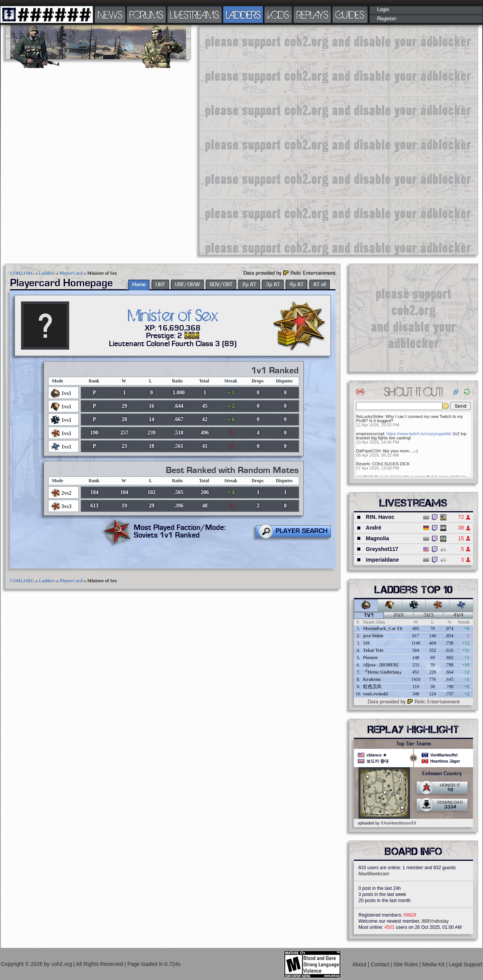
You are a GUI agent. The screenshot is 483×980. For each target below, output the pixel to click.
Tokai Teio (373, 650)
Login (383, 10)
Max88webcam (374, 874)
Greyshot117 (382, 549)
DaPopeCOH (368, 451)
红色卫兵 (372, 687)
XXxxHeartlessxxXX (398, 823)
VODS (278, 15)
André (373, 528)
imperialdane (382, 560)
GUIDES (350, 15)
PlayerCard (71, 273)
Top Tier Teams (414, 744)
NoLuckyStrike (370, 416)
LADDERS (243, 15)
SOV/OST (221, 285)
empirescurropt (370, 434)
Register (387, 19)
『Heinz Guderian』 (383, 672)
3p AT (273, 285)
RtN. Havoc (380, 517)
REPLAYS (312, 15)
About (360, 964)
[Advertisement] (224, 139)
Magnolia (377, 538)
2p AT (249, 285)
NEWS (110, 15)
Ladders (47, 273)
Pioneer (370, 658)
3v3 (429, 616)
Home (139, 285)
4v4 (458, 616)
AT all (320, 285)
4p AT (297, 285)
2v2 (399, 616)
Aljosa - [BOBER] (381, 665)
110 (366, 643)
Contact (381, 964)
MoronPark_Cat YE (383, 628)
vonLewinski (375, 694)
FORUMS (146, 15)
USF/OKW (187, 285)
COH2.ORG (22, 273)
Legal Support (466, 964)
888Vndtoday (435, 921)
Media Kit (434, 964)
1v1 (369, 616)
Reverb (363, 464)
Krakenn (372, 679)
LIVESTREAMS (194, 15)
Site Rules (407, 964)
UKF (160, 285)
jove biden (373, 636)
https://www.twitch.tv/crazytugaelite (419, 434)
